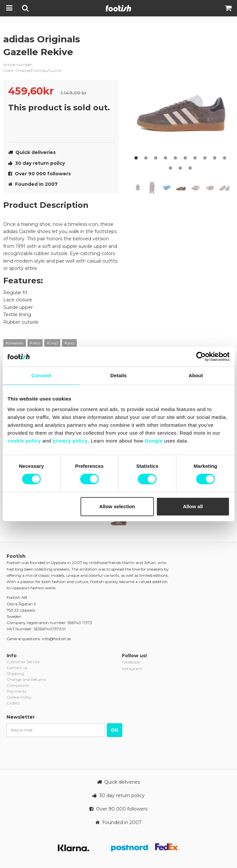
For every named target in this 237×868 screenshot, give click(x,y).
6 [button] (185, 158)
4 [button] (166, 158)
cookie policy (24, 441)
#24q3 (52, 343)
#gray (69, 343)
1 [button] (136, 158)
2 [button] (146, 158)
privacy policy (70, 441)
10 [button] (225, 158)
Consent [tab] (41, 375)
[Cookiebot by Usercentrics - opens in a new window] (201, 357)
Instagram (132, 669)
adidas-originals (109, 44)
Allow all (193, 506)
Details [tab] (119, 375)
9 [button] (215, 158)
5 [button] (175, 158)
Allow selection (117, 506)
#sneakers (15, 343)
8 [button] (205, 158)
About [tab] (196, 375)
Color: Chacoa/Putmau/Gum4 (32, 70)
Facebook (131, 662)
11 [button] (170, 168)
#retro (35, 343)
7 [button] (195, 158)
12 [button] (180, 168)
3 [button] (156, 158)
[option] (182, 98)
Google (154, 441)
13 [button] (190, 168)
